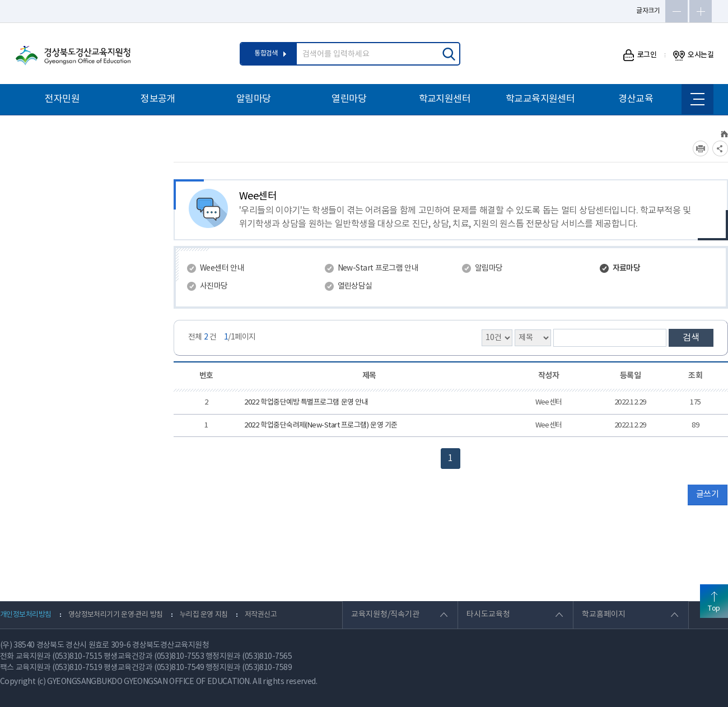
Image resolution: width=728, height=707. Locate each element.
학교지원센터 (445, 99)
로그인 (640, 55)
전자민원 (62, 99)
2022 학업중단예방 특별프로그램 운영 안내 (306, 403)
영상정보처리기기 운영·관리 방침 (116, 615)
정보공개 (158, 99)
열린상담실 (355, 286)
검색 (691, 338)
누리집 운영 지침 (204, 615)
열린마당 (349, 99)
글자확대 (701, 11)
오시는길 (693, 55)
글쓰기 (707, 494)
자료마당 (627, 268)
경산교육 (636, 99)
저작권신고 (261, 615)
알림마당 (254, 99)
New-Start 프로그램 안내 (378, 268)
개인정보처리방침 (26, 615)
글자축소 (676, 11)
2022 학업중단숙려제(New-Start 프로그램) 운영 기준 (321, 425)
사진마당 (214, 286)
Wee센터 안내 (222, 268)
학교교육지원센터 (540, 99)
